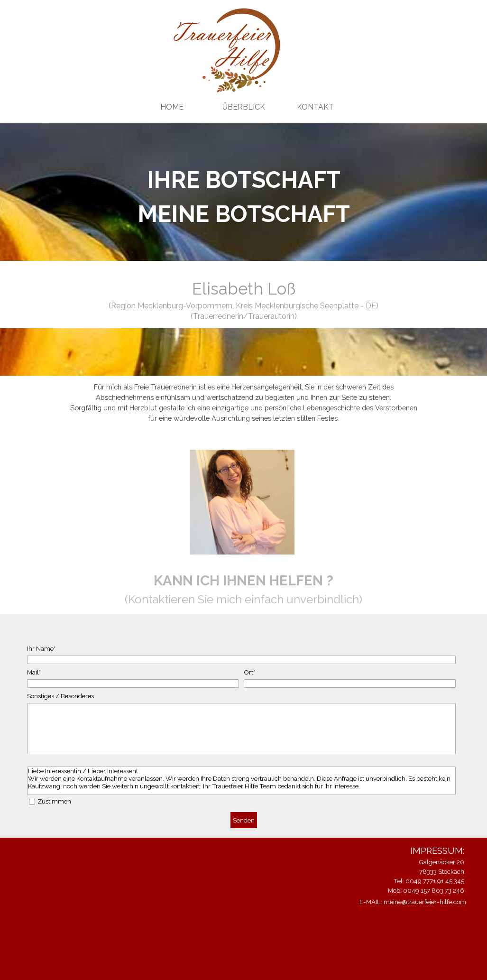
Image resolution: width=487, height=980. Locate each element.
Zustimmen (54, 801)
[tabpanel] (243, 197)
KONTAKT (315, 107)
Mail (34, 672)
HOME (172, 107)
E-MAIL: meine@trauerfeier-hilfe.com (413, 902)
